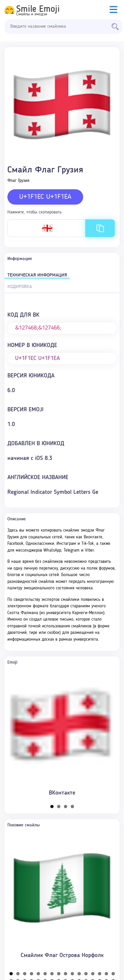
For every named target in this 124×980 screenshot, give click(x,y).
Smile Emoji (38, 9)
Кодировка (20, 287)
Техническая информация (37, 275)
